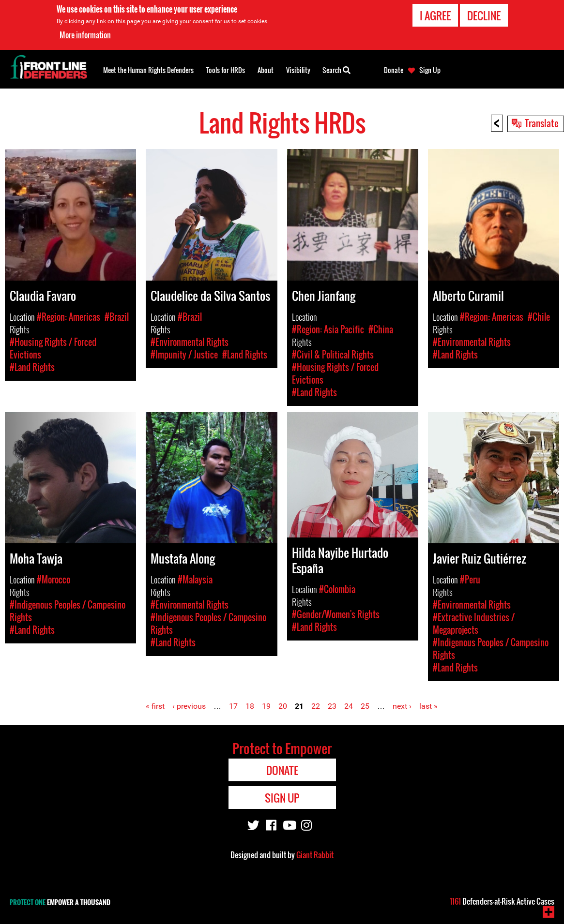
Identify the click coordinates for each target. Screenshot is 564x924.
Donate (394, 70)
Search (336, 69)
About (266, 70)
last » (428, 706)
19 (266, 706)
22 (316, 706)
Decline (484, 15)
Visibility (298, 70)
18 (250, 706)
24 (349, 706)
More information (85, 34)
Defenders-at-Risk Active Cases (502, 901)
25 (365, 706)
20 (283, 706)
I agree (435, 15)
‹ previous (189, 706)
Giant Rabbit (315, 855)
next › (402, 706)
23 (332, 706)
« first (155, 706)
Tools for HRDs (226, 70)
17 (233, 706)
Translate (542, 123)
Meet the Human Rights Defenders (148, 70)
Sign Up (430, 70)
